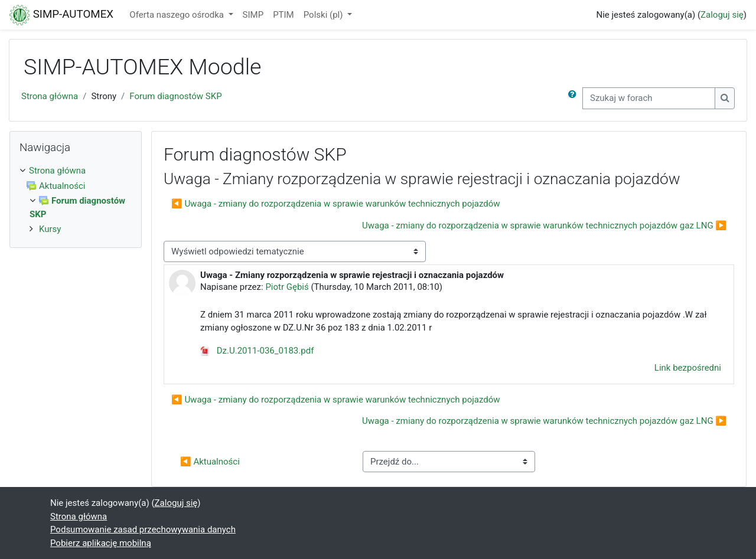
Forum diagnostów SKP (175, 96)
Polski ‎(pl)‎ (324, 15)
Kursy (50, 229)
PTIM (283, 15)
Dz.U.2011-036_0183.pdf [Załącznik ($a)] (257, 351)
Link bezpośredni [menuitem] (688, 368)
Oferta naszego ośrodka (177, 15)
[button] (575, 98)
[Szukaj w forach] (649, 98)
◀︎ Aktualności (210, 462)
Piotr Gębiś (287, 287)
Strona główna (50, 96)
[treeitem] (76, 171)
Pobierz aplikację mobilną (101, 543)
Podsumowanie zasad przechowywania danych (143, 529)
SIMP (253, 15)
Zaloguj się (722, 15)
